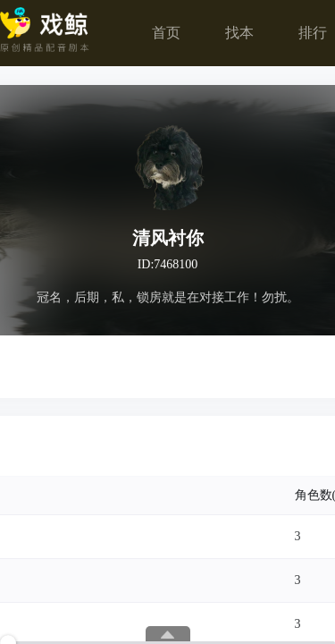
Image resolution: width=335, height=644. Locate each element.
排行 (313, 33)
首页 (166, 33)
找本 (239, 33)
